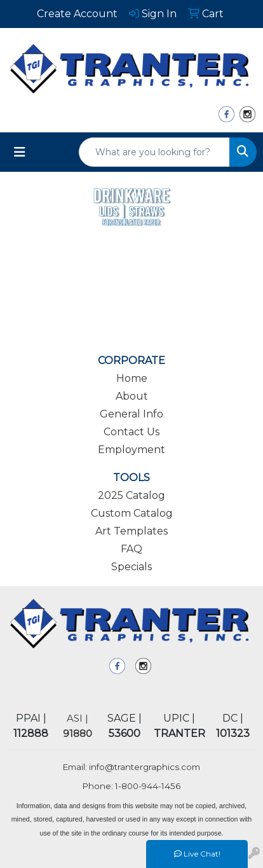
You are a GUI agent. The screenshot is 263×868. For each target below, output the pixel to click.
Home (132, 378)
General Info (131, 414)
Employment (131, 450)
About (132, 396)
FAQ (131, 549)
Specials (131, 567)
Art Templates (131, 531)
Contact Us (131, 432)
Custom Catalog (132, 513)
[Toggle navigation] (20, 152)
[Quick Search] (154, 152)
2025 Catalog (131, 495)
